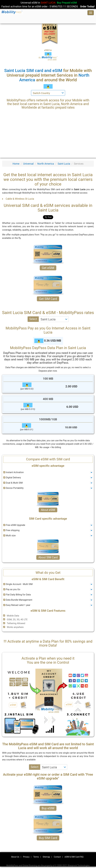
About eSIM (48, 510)
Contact (57, 857)
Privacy (26, 857)
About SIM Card (48, 557)
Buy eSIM (48, 808)
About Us (15, 857)
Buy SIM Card (48, 838)
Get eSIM (48, 268)
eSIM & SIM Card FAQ (74, 857)
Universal (28, 164)
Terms (36, 857)
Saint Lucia (64, 164)
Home (16, 164)
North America (46, 164)
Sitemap (46, 857)
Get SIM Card (48, 299)
